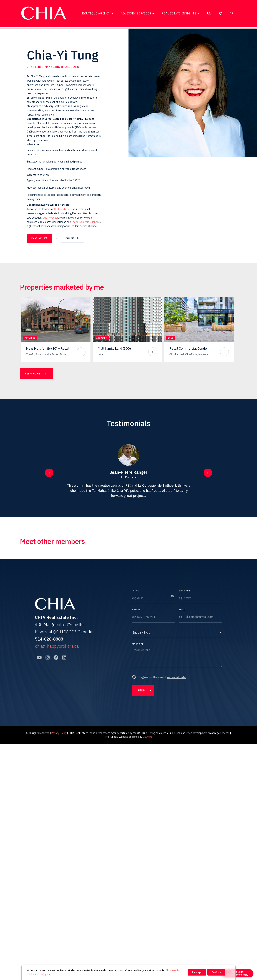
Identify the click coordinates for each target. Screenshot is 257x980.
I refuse (216, 972)
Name (136, 591)
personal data (176, 677)
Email (183, 609)
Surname (185, 591)
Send (141, 690)
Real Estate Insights (179, 13)
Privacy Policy (59, 733)
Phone (136, 609)
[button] (98, 13)
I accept (197, 972)
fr (232, 13)
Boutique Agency (96, 13)
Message (138, 644)
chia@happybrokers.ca (57, 646)
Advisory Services (136, 13)
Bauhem (147, 737)
